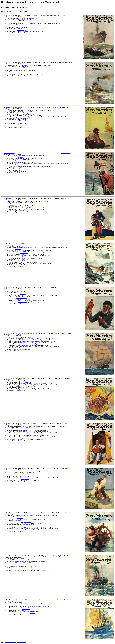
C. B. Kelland (24, 344)
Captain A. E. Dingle (27, 31)
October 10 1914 (40, 606)
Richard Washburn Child (19, 301)
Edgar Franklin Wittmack (63, 108)
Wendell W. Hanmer (21, 27)
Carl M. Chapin (29, 264)
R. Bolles (58, 287)
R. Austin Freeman (36, 339)
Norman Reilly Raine (17, 558)
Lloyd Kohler (21, 119)
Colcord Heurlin (64, 199)
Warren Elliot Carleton (23, 122)
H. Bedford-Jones (32, 23)
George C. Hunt (25, 254)
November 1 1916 (39, 344)
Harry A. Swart (16, 29)
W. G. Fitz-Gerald (25, 612)
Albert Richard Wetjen (22, 388)
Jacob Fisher (21, 568)
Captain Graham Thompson (28, 566)
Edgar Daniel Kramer (21, 26)
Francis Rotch (20, 257)
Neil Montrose (23, 260)
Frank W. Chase (20, 523)
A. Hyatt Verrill (26, 19)
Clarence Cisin (27, 526)
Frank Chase (27, 256)
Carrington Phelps (19, 475)
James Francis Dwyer (24, 302)
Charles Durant (67, 423)
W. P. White (27, 262)
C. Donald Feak (20, 25)
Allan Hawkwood (25, 110)
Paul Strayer (62, 15)
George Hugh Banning (26, 474)
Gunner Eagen (27, 204)
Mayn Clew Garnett (34, 115)
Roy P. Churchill (25, 438)
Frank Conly (21, 170)
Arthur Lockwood (22, 169)
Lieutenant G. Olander (25, 290)
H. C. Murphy (66, 378)
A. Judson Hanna (28, 435)
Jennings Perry (21, 211)
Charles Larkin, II (26, 165)
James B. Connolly (25, 253)
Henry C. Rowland (44, 248)
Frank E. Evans (23, 293)
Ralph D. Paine (25, 345)
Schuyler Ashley (19, 291)
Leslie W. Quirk (21, 570)
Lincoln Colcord (18, 250)
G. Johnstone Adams (21, 118)
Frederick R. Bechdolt (24, 65)
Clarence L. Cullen (27, 166)
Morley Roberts (25, 479)
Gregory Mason (22, 127)
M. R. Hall (18, 336)
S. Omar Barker (22, 72)
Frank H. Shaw (25, 606)
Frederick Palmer (31, 530)
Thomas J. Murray (22, 126)
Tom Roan (18, 246)
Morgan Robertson (27, 73)
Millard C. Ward (18, 168)
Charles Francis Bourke (31, 437)
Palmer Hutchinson (22, 113)
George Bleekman (25, 258)
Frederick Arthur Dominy (25, 340)
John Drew (67, 600)
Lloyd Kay (26, 125)
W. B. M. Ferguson (29, 342)
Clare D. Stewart (23, 476)
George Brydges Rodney (29, 18)
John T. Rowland (26, 22)
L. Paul (33, 299)
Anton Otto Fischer (66, 153)
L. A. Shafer (65, 513)
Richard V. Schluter (68, 62)
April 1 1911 (37, 258)
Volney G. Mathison (27, 114)
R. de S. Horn (20, 517)
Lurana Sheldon (21, 30)
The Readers (20, 33)
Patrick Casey (18, 249)
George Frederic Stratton (28, 209)
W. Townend (23, 294)
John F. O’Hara (23, 430)
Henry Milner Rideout (20, 201)
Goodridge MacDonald (22, 349)
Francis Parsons (20, 480)
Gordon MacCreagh (27, 609)
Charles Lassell (64, 468)
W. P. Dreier (19, 348)
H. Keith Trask (23, 605)
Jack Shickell (18, 521)
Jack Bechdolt (35, 346)
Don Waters (26, 121)
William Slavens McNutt (25, 346)
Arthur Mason (23, 161)
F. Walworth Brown (25, 389)
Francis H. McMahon (20, 21)
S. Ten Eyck (21, 437)
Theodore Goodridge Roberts (24, 527)
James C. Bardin (20, 610)
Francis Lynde (25, 156)
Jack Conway (28, 212)
